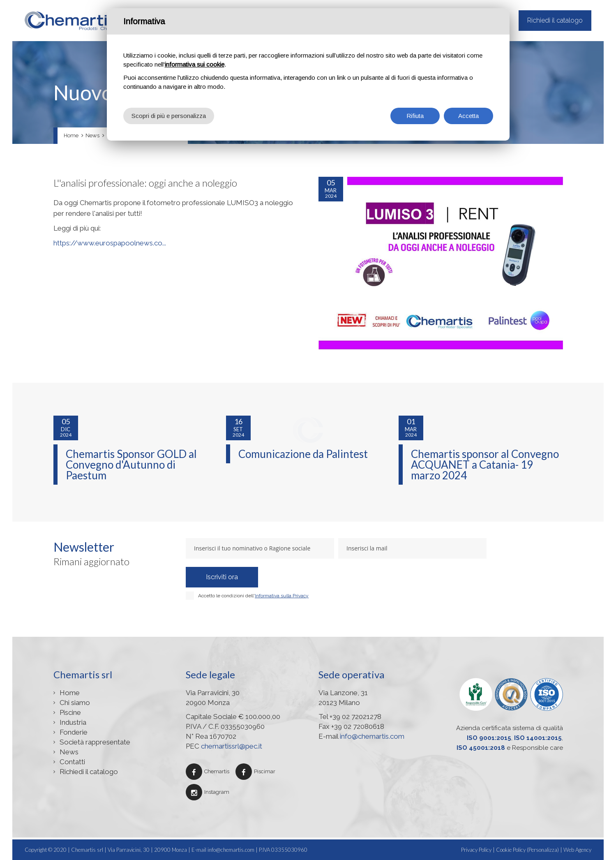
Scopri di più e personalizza (169, 116)
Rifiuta (415, 116)
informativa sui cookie (195, 64)
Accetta (468, 116)
